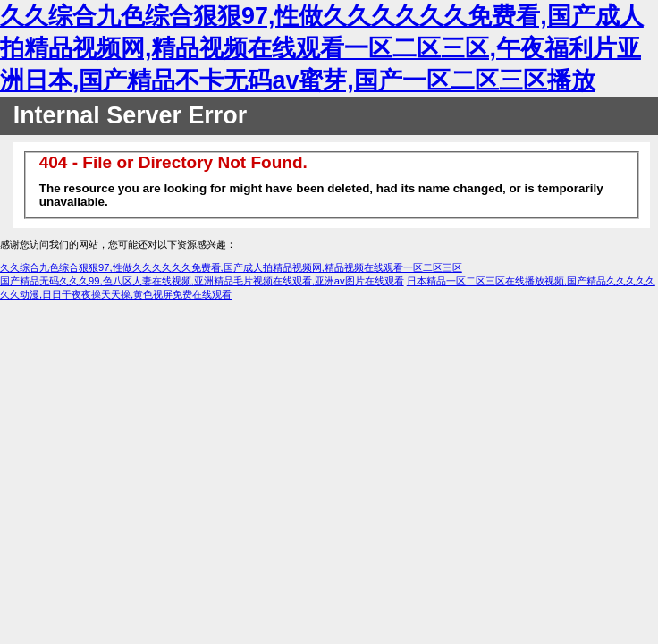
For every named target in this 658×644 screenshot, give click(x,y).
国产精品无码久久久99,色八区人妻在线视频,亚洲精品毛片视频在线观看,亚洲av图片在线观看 (202, 281)
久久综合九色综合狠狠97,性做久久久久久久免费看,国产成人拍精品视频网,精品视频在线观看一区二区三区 (231, 267)
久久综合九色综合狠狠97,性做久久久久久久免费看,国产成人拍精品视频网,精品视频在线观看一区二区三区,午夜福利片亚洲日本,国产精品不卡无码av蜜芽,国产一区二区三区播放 (322, 48)
